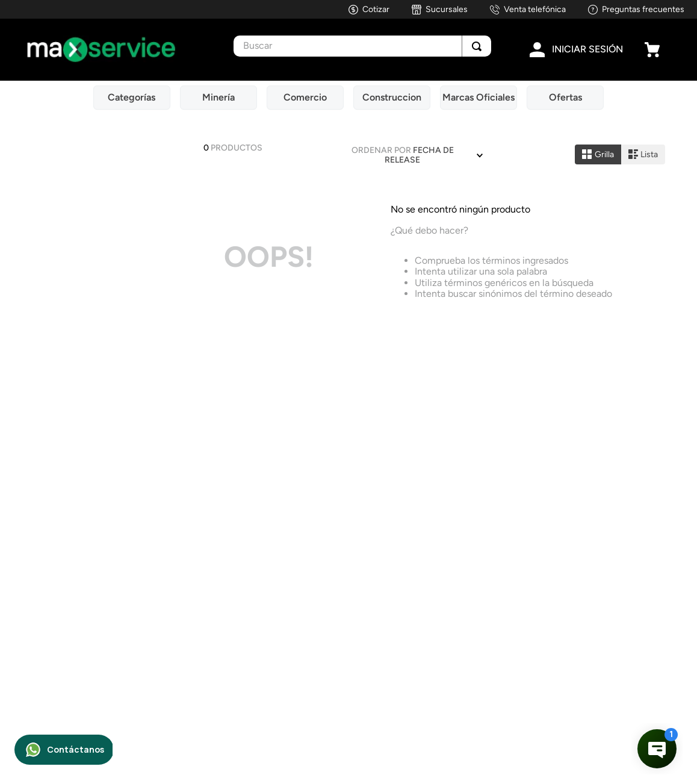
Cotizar (376, 9)
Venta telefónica (535, 9)
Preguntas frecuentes (643, 9)
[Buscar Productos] (477, 46)
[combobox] (362, 46)
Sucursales (447, 9)
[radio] (598, 154)
